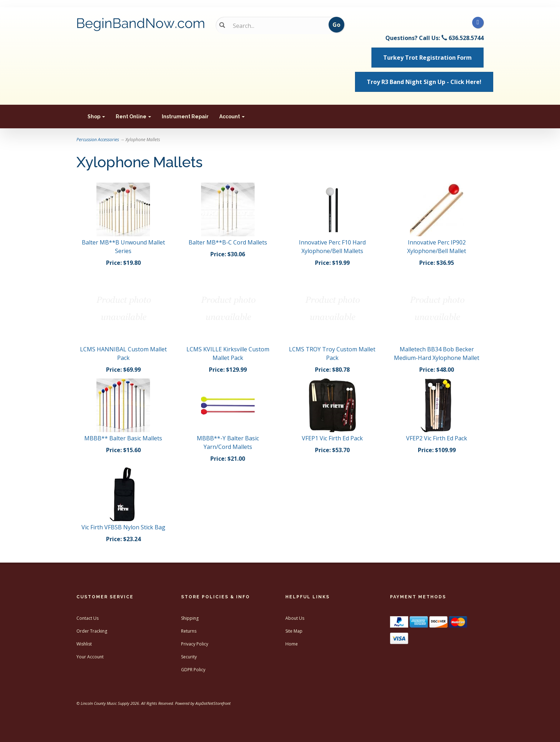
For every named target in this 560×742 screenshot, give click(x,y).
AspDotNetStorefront (213, 703)
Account (232, 117)
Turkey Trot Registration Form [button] (427, 58)
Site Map (294, 631)
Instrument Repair (185, 117)
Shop (96, 117)
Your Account (90, 657)
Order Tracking (92, 631)
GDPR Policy (193, 670)
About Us (295, 618)
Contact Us (87, 618)
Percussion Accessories (98, 140)
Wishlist (84, 644)
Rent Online (133, 117)
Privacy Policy (195, 644)
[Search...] (275, 26)
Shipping (190, 618)
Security (189, 657)
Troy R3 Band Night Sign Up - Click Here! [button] (424, 82)
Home (292, 644)
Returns (189, 631)
